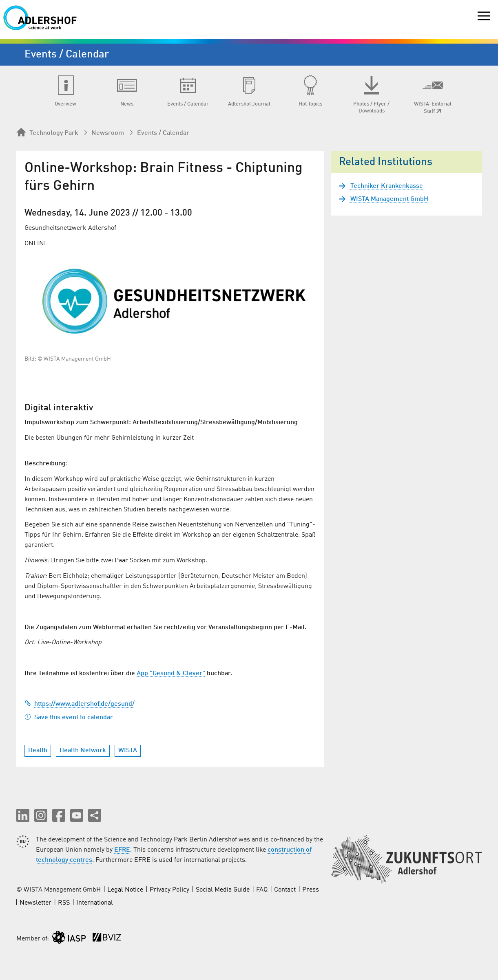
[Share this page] (95, 815)
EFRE (122, 850)
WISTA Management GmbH (388, 199)
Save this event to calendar (69, 718)
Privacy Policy (169, 890)
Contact (285, 890)
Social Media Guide (223, 890)
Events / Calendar (163, 133)
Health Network (83, 751)
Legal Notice (125, 890)
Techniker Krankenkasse (386, 186)
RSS (64, 903)
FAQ (262, 890)
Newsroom (108, 133)
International (95, 903)
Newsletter (35, 903)
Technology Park (47, 133)
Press (311, 890)
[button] (23, 815)
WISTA (128, 751)
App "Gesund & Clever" (171, 674)
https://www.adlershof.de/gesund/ (80, 704)
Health (38, 751)
